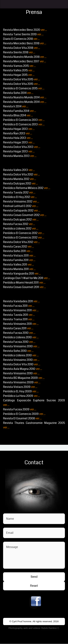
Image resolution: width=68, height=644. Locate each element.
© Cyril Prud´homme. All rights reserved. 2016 (34, 621)
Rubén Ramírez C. (50, 628)
